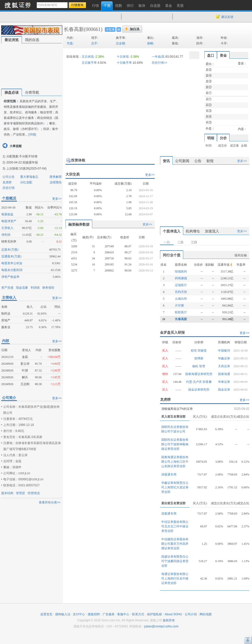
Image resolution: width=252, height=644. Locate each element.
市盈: (70, 43)
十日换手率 (124, 63)
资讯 (166, 161)
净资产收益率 (10, 277)
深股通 (110, 29)
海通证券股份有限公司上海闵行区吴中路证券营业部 (175, 579)
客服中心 (123, 614)
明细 (211, 138)
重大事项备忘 (29, 177)
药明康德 (181, 278)
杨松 (196, 366)
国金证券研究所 (199, 390)
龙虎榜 (7, 182)
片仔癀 (179, 306)
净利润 (6, 235)
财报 (210, 161)
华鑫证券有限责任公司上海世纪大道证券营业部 (175, 487)
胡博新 (199, 358)
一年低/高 (158, 57)
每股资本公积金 (12, 263)
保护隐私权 (154, 614)
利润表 (35, 288)
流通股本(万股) (11, 256)
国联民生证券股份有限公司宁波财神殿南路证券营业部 (175, 444)
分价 (223, 138)
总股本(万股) (10, 250)
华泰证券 (224, 382)
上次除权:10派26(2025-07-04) (26, 168)
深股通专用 (169, 474)
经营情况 (34, 493)
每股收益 (7, 214)
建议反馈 (227, 17)
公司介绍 (191, 614)
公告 (198, 161)
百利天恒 (181, 292)
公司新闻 (182, 161)
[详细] (32, 134)
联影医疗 (181, 312)
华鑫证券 (224, 358)
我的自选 (32, 40)
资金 (223, 55)
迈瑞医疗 (181, 285)
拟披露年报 (30, 162)
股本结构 (7, 493)
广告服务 (109, 614)
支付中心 (79, 614)
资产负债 (7, 288)
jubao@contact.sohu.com (162, 626)
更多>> (57, 199)
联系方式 (138, 614)
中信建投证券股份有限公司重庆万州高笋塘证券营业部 (175, 544)
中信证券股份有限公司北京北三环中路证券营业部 (175, 526)
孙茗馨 (207, 382)
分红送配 (26, 182)
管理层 (20, 493)
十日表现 (123, 57)
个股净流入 (172, 231)
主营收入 (7, 228)
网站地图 (206, 614)
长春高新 (74, 29)
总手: (95, 43)
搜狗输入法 (63, 614)
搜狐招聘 (94, 614)
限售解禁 (56, 177)
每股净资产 (9, 221)
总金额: (121, 43)
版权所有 (169, 620)
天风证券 (224, 366)
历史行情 (9, 188)
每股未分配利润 (12, 270)
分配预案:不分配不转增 (22, 156)
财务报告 (48, 288)
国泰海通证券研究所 (199, 374)
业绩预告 (56, 182)
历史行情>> (160, 63)
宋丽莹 (202, 351)
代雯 (189, 382)
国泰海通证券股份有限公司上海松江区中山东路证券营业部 (175, 462)
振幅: (151, 43)
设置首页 (46, 614)
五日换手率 (89, 63)
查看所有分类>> (50, 502)
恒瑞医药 (181, 272)
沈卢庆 (198, 382)
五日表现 (88, 57)
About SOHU (173, 614)
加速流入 (212, 231)
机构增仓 (193, 231)
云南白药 (181, 299)
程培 (194, 351)
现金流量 (22, 288)
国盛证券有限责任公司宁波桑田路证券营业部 (175, 561)
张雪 (202, 366)
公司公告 (9, 177)
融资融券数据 (79, 224)
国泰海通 (224, 374)
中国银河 (224, 351)
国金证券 (224, 390)
